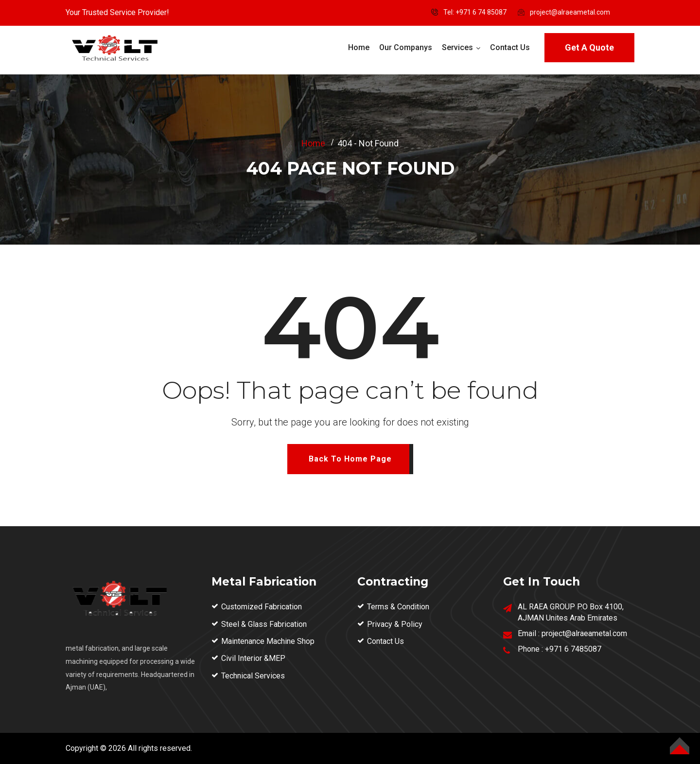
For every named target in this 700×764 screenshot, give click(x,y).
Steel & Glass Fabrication (264, 624)
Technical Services (253, 676)
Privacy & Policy (395, 624)
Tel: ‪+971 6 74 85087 (475, 12)
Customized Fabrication (262, 607)
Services (457, 47)
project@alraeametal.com (570, 12)
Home (359, 47)
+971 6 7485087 (573, 649)
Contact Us (510, 47)
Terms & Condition (398, 607)
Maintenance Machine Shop (268, 641)
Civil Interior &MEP (253, 658)
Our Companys (406, 47)
